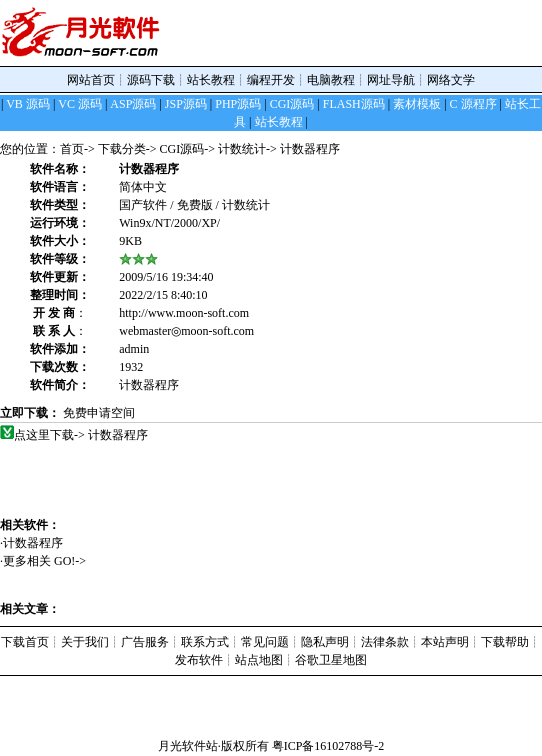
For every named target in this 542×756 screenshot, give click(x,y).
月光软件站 (188, 746)
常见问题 (265, 642)
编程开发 (271, 80)
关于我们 (85, 642)
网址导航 (391, 80)
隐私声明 (325, 642)
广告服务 (145, 642)
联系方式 (205, 642)
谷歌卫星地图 (331, 660)
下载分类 (122, 149)
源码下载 (151, 80)
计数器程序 (40, 543)
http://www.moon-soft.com (184, 313)
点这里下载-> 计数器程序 (81, 435)
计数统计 (242, 149)
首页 (72, 149)
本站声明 (445, 642)
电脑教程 (331, 80)
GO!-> (70, 561)
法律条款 (385, 642)
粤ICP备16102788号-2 (328, 746)
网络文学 (451, 80)
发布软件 (199, 660)
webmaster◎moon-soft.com (186, 331)
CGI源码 (182, 149)
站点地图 (259, 660)
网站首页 (91, 80)
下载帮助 (505, 642)
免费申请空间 (99, 413)
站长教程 (211, 80)
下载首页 (25, 642)
